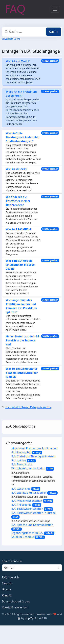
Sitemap (7, 583)
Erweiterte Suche (11, 39)
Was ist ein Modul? (18, 61)
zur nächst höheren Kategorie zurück (28, 407)
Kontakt (7, 595)
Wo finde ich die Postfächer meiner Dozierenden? (18, 201)
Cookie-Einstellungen (15, 607)
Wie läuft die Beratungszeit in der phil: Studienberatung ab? (23, 137)
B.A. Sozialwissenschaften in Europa (34, 513)
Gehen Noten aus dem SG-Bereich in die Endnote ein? (23, 340)
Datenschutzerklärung (16, 601)
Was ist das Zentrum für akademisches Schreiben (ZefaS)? (22, 373)
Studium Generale (23, 537)
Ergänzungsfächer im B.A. (27, 533)
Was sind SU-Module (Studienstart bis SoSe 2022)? (20, 265)
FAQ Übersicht (11, 577)
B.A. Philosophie (21, 505)
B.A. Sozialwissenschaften (27, 509)
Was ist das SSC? (17, 169)
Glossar (7, 589)
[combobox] (32, 32)
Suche (54, 32)
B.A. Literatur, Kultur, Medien (29, 493)
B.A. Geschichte (21, 489)
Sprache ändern (12, 561)
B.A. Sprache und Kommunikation (32, 525)
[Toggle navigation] (55, 9)
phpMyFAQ (32, 618)
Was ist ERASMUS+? (19, 229)
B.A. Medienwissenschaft (27, 501)
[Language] (32, 568)
